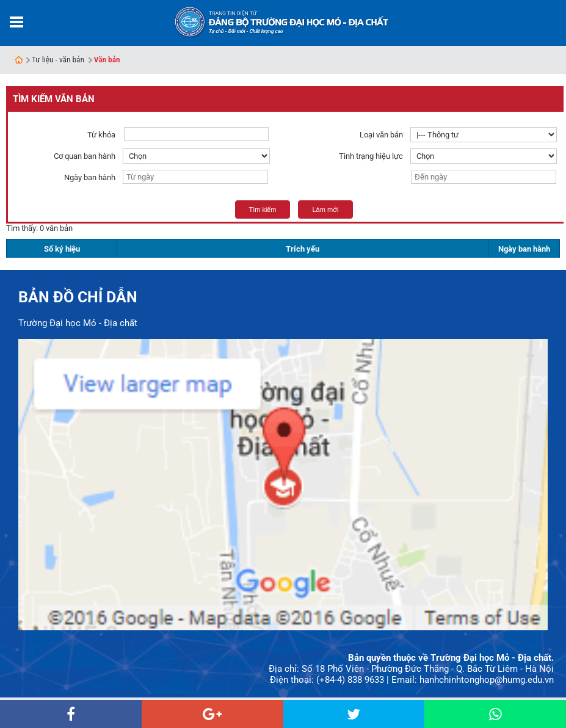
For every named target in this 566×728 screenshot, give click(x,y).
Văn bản (107, 60)
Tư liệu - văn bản (58, 60)
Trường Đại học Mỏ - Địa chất (78, 323)
